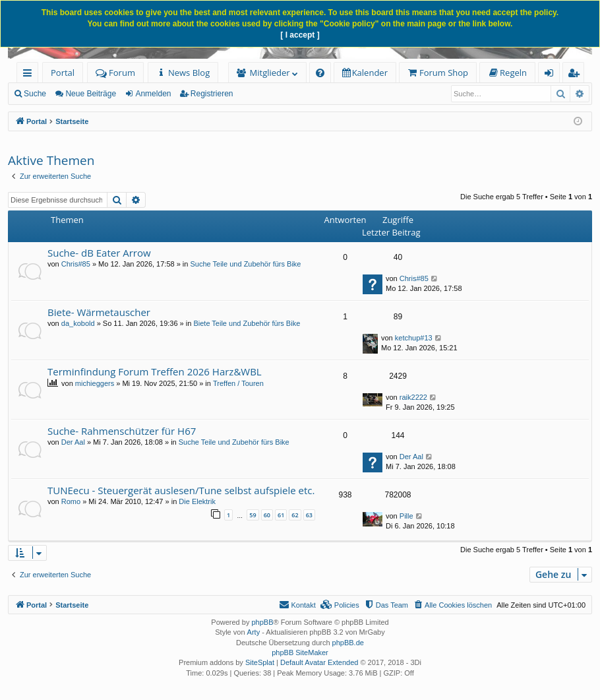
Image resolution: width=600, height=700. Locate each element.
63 (309, 515)
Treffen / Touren (238, 383)
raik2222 (413, 397)
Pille (406, 516)
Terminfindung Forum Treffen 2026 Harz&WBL (155, 371)
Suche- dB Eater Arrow (99, 253)
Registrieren (212, 94)
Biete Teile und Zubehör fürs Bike (247, 323)
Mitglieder (270, 73)
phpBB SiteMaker (300, 652)
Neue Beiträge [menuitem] (91, 94)
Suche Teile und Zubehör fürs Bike (246, 264)
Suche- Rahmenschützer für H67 (122, 431)
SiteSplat (260, 662)
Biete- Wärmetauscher (99, 312)
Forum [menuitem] (115, 73)
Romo (71, 501)
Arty (254, 632)
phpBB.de (348, 643)
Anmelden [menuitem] (553, 75)
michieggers (95, 383)
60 (267, 515)
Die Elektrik (197, 501)
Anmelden (153, 94)
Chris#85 (76, 264)
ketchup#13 (414, 338)
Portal (63, 73)
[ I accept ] (300, 35)
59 (253, 515)
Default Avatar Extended (319, 662)
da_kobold (78, 323)
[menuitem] (183, 73)
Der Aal (73, 442)
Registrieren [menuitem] (576, 75)
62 (295, 515)
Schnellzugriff (30, 75)
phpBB (262, 622)
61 (281, 515)
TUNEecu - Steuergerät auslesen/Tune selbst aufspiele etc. (181, 490)
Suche (35, 94)
